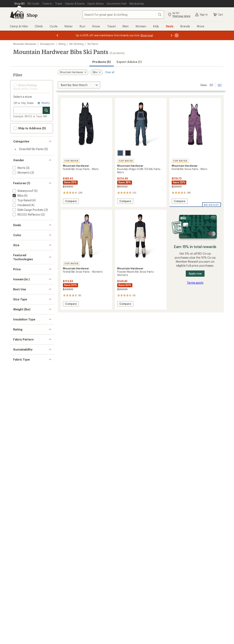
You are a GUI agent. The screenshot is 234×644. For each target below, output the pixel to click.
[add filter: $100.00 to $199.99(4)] (28, 358)
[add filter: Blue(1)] (20, 256)
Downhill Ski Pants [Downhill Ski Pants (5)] (31, 149)
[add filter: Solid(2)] (18, 523)
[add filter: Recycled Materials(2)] (27, 541)
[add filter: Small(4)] (18, 298)
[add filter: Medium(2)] (20, 302)
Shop (32, 15)
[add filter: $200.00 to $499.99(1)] (28, 362)
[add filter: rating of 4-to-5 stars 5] (29, 486)
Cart (218, 15)
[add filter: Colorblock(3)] (22, 518)
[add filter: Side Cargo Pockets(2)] (28, 210)
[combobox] (123, 15)
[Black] (128, 153)
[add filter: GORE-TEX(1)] (22, 335)
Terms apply (195, 283)
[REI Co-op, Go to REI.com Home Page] (17, 15)
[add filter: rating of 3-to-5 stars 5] (29, 490)
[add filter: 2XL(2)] (17, 288)
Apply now (195, 273)
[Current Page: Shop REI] (19, 4)
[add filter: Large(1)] (18, 307)
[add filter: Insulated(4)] (21, 205)
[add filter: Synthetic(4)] (21, 468)
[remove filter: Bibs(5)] (17, 195)
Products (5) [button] (102, 62)
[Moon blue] (120, 153)
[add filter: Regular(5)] (20, 422)
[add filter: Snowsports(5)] (23, 399)
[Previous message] (57, 35)
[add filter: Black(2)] (20, 251)
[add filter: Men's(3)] (19, 168)
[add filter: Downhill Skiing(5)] (25, 404)
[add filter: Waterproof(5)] (22, 191)
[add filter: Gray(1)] (20, 260)
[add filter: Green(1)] (21, 265)
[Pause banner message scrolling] (176, 35)
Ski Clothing (76, 44)
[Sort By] (79, 85)
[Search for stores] (46, 110)
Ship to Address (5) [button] (30, 128)
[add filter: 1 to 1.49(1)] (20, 445)
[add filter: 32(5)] (16, 381)
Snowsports (47, 44)
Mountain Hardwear (25, 44)
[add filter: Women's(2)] (21, 172)
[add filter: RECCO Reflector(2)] (26, 214)
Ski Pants (93, 44)
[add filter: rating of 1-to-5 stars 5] (29, 500)
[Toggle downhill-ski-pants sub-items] (15, 149)
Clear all (110, 72)
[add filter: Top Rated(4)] (22, 200)
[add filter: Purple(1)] (21, 270)
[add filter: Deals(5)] (18, 233)
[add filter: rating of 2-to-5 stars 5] (29, 495)
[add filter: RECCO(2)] (19, 339)
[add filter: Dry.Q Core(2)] (22, 330)
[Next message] (171, 35)
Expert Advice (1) (129, 62)
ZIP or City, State (23, 103)
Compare (71, 202)
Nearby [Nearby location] (43, 103)
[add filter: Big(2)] (17, 427)
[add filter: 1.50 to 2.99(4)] (23, 449)
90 (220, 85)
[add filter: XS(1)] (17, 293)
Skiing (62, 44)
